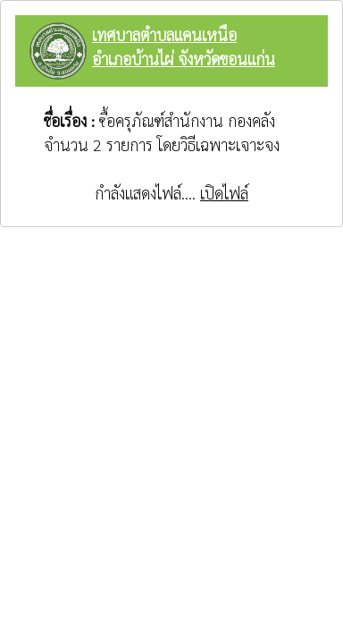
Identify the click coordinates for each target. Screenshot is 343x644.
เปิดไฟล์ (224, 193)
